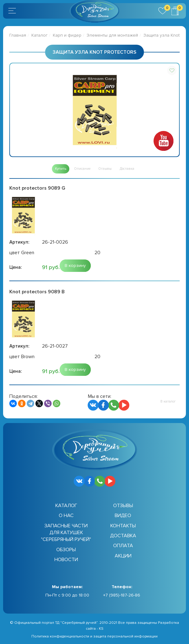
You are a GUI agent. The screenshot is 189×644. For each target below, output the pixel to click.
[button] (172, 70)
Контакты (123, 526)
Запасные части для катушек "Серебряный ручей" (66, 533)
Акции (123, 556)
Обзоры (66, 550)
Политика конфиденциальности (60, 636)
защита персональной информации (125, 636)
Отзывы (123, 506)
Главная (18, 35)
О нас (66, 516)
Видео (123, 516)
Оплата (123, 546)
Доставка (123, 536)
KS (101, 629)
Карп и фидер (67, 35)
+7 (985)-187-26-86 (122, 595)
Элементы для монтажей (112, 35)
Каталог (39, 35)
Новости (66, 560)
